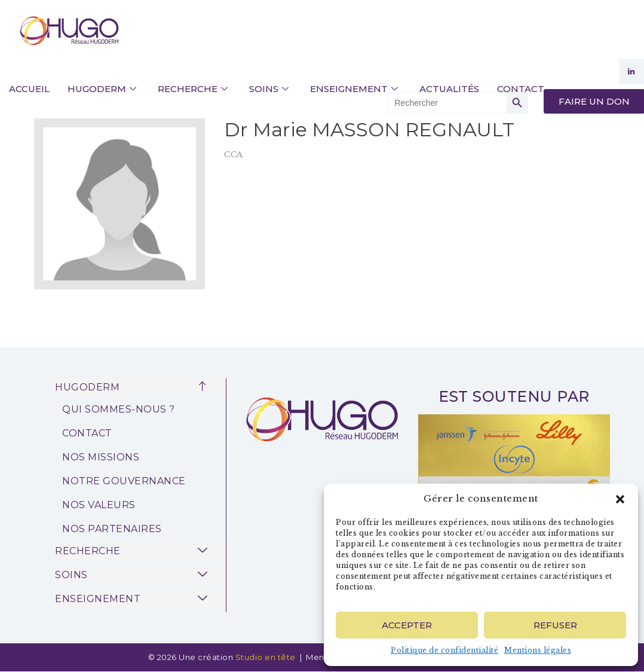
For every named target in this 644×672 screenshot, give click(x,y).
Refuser (555, 625)
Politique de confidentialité (444, 650)
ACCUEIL (29, 89)
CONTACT (521, 89)
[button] (620, 499)
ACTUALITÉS (449, 89)
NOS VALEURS (99, 505)
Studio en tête (267, 657)
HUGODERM (102, 89)
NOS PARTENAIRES (112, 529)
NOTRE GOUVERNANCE (124, 481)
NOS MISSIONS (101, 457)
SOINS (269, 89)
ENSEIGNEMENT (354, 89)
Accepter (407, 625)
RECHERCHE (193, 89)
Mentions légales (538, 650)
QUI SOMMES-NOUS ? (119, 409)
